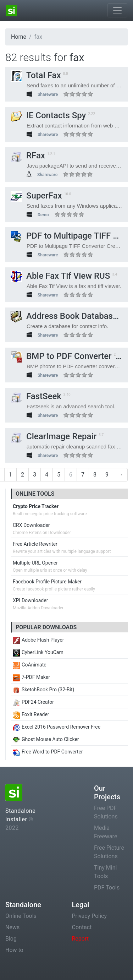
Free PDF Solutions (106, 812)
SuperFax (36, 196)
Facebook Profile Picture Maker (47, 582)
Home (19, 37)
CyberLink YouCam (38, 652)
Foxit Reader (31, 714)
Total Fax (36, 75)
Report (81, 939)
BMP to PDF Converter (61, 356)
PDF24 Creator (33, 702)
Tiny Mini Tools (105, 872)
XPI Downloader (30, 600)
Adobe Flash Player (38, 640)
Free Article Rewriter (35, 544)
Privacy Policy (90, 916)
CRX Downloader (31, 525)
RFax (28, 156)
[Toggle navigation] (117, 10)
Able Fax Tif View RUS (60, 276)
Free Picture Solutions (109, 852)
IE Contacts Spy (48, 115)
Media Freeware (106, 832)
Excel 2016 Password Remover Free (57, 727)
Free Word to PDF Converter (48, 752)
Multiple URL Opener (35, 563)
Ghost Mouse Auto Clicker (46, 739)
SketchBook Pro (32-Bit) (43, 690)
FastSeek (36, 396)
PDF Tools (107, 888)
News (12, 927)
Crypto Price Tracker (36, 506)
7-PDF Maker (31, 677)
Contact (82, 927)
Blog (11, 939)
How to (14, 950)
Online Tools (21, 916)
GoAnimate (30, 665)
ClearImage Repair (54, 436)
